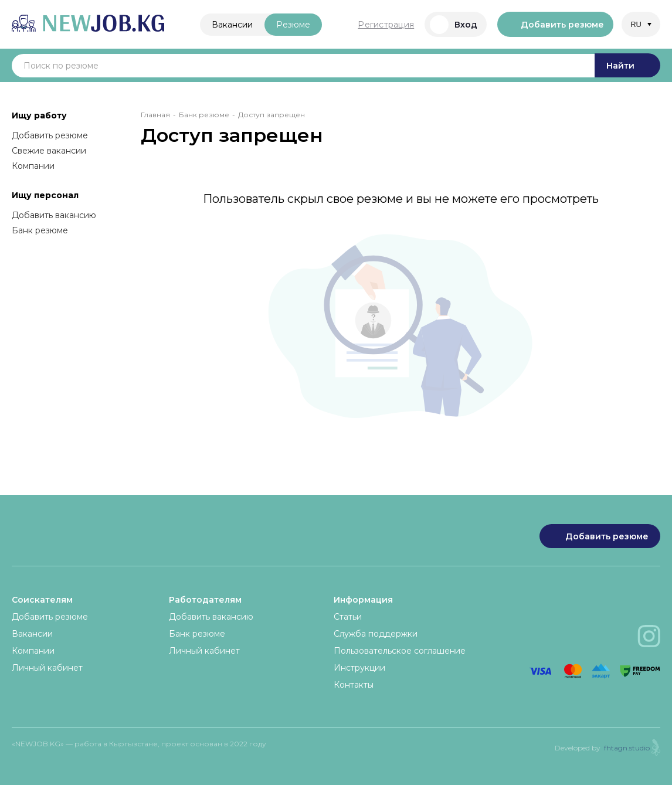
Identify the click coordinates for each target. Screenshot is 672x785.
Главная (155, 115)
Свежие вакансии (49, 151)
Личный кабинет (47, 668)
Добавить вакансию (54, 215)
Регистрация (386, 25)
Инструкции (359, 668)
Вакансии (232, 25)
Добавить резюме (555, 25)
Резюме (293, 25)
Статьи (348, 617)
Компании (33, 166)
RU (636, 24)
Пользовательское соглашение (400, 651)
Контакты (354, 685)
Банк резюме (40, 230)
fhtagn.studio (627, 748)
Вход (454, 25)
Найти (627, 66)
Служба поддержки (376, 634)
